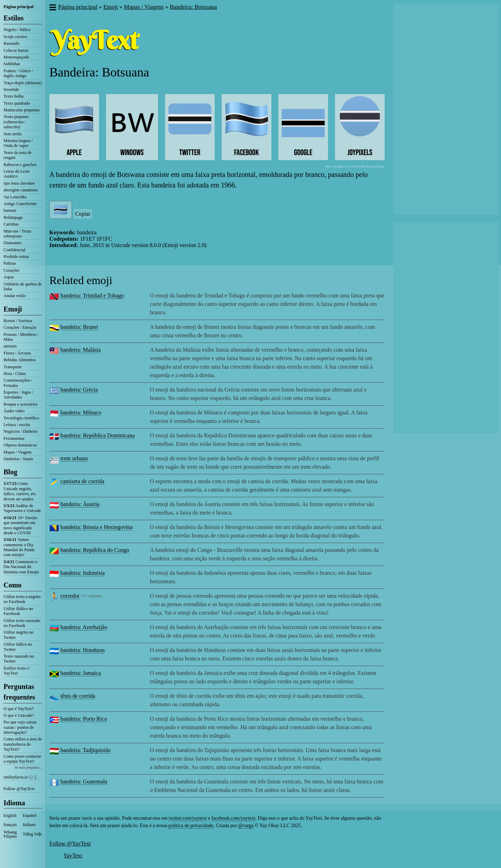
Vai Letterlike (15, 197)
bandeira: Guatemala (84, 781)
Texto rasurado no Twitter (19, 659)
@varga (246, 826)
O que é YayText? (19, 709)
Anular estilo (14, 296)
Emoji (13, 309)
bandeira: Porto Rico (84, 719)
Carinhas (11, 224)
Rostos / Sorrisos (18, 321)
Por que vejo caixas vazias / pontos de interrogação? (20, 727)
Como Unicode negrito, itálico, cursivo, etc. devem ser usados (20, 491)
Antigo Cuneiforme (20, 204)
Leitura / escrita (17, 425)
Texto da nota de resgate (17, 155)
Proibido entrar (16, 257)
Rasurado (11, 43)
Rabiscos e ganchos (20, 165)
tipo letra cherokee (19, 183)
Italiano (29, 825)
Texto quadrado (17, 103)
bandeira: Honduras (83, 650)
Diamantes (13, 243)
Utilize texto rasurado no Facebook (22, 623)
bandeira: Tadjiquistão (85, 750)
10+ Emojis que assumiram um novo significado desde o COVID (20, 525)
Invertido (11, 90)
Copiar (83, 214)
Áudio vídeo (14, 411)
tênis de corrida (78, 696)
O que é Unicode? (19, 715)
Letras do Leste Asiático (17, 174)
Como (13, 585)
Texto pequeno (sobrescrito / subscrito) (16, 122)
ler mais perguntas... (28, 767)
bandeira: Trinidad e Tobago (92, 296)
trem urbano (74, 458)
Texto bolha (14, 96)
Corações (11, 270)
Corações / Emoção (20, 327)
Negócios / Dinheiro (21, 431)
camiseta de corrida (82, 481)
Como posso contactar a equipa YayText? (22, 759)
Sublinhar (12, 64)
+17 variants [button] (91, 596)
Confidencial (14, 250)
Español (30, 815)
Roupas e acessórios (21, 404)
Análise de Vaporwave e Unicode (22, 508)
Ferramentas (14, 438)
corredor (70, 596)
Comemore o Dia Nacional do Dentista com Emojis (21, 567)
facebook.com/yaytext (233, 818)
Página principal (19, 7)
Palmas (10, 263)
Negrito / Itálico (17, 30)
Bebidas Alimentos (20, 360)
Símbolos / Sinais (18, 459)
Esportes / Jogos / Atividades (18, 395)
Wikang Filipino (10, 834)
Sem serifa (13, 134)
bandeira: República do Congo (95, 550)
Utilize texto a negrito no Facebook (22, 599)
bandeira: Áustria (80, 504)
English (10, 815)
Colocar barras (16, 50)
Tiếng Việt (32, 834)
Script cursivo (15, 37)
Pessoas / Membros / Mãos (21, 337)
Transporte (13, 367)
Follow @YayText (19, 789)
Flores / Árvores (17, 353)
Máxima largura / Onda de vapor (18, 143)
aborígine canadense (21, 190)
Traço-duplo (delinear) (23, 83)
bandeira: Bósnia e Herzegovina (96, 527)
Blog (10, 472)
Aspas (9, 277)
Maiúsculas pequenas (22, 110)
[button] (52, 8)
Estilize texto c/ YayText (17, 671)
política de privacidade (191, 826)
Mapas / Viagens (18, 452)
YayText (73, 855)
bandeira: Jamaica (81, 673)
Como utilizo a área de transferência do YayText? (23, 744)
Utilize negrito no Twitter (19, 635)
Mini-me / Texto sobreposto (17, 234)
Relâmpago (13, 217)
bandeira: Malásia (80, 350)
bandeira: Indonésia (83, 573)
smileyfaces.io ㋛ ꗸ (20, 777)
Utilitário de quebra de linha (23, 287)
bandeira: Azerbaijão (84, 627)
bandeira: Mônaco (81, 413)
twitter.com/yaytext (188, 818)
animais (10, 346)
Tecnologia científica (21, 418)
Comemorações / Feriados (18, 383)
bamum (10, 210)
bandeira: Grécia (79, 390)
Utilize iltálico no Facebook (18, 611)
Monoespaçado (16, 57)
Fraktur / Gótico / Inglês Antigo (18, 73)
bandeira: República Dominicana (97, 435)
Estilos (14, 18)
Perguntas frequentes (19, 692)
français (10, 825)
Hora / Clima (15, 374)
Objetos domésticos (20, 445)
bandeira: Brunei (79, 327)
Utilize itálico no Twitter (18, 647)
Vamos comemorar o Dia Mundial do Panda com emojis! (19, 547)
